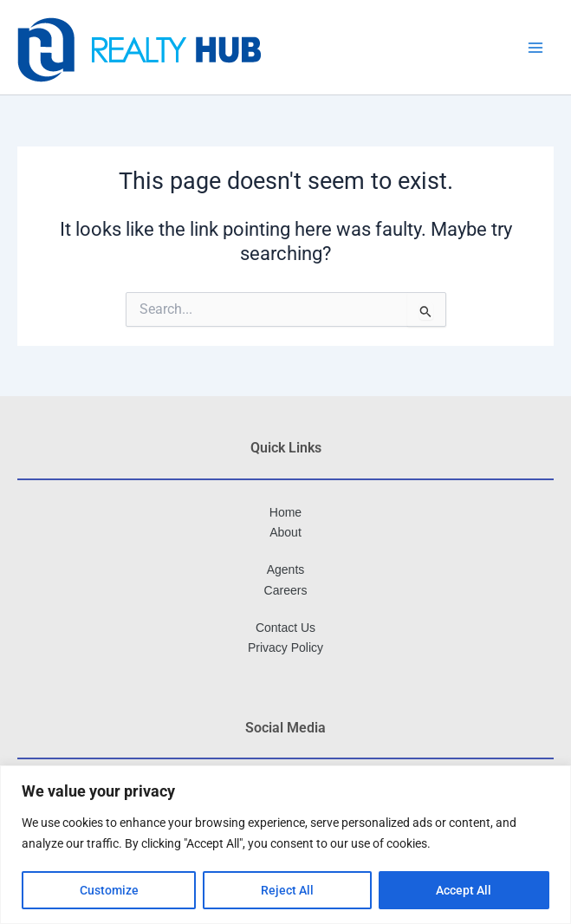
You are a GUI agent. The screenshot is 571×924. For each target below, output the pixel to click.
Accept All (464, 890)
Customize (109, 890)
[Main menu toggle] (535, 48)
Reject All (287, 890)
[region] (285, 845)
